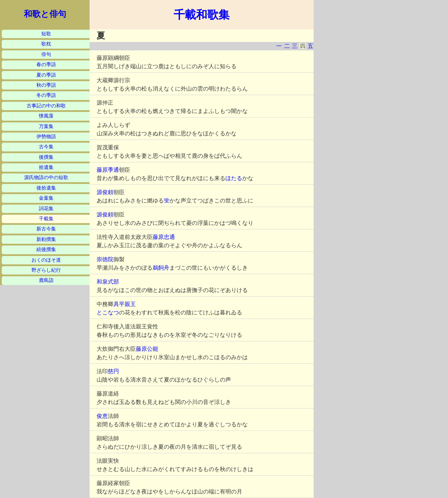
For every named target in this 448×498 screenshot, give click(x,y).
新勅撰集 (46, 239)
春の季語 (46, 65)
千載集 (46, 219)
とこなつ (108, 312)
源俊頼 (105, 192)
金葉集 (46, 198)
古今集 (46, 147)
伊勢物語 (46, 137)
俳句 (46, 54)
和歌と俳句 (45, 14)
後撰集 (46, 157)
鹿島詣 (46, 280)
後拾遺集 (46, 188)
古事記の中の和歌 (46, 106)
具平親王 (125, 304)
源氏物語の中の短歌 (46, 177)
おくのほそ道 (46, 260)
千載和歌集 (202, 15)
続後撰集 (46, 250)
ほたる (234, 178)
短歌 (46, 34)
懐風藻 (46, 116)
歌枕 (46, 44)
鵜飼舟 (161, 268)
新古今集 (46, 229)
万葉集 (46, 126)
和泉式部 (108, 282)
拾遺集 (46, 167)
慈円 (113, 371)
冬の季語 (46, 95)
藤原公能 (147, 349)
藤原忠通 (164, 237)
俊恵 (102, 416)
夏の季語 (46, 75)
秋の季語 (46, 85)
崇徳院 (105, 259)
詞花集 (46, 209)
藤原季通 (108, 170)
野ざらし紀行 (46, 270)
